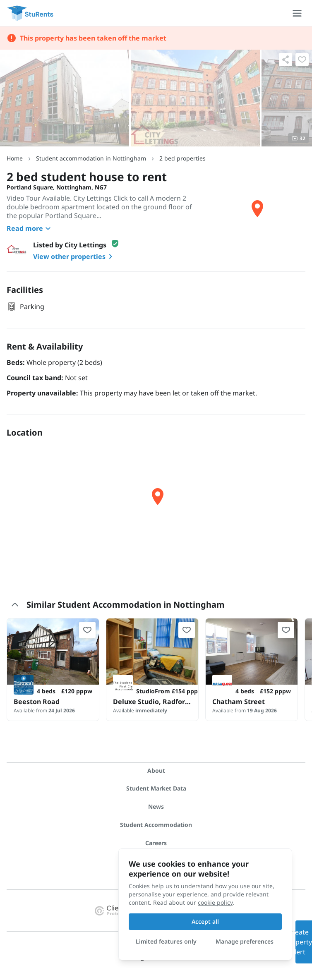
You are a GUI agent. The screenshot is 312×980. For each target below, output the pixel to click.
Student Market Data (156, 788)
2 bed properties (182, 158)
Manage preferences (245, 941)
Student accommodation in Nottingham (91, 158)
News (156, 806)
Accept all (205, 921)
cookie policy (215, 902)
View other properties (74, 256)
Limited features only (166, 941)
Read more (30, 228)
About (156, 770)
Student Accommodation (156, 825)
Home (15, 158)
